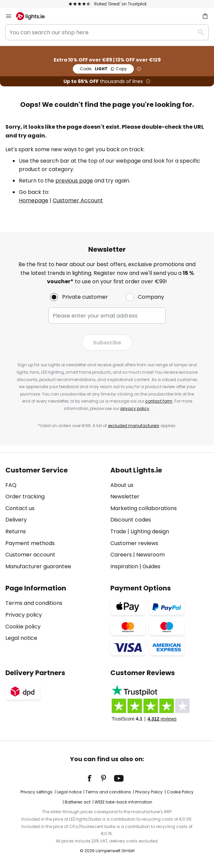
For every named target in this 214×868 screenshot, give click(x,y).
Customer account (30, 555)
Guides (151, 566)
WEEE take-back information (123, 802)
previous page (74, 181)
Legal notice (21, 638)
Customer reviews (134, 543)
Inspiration (124, 566)
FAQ (11, 485)
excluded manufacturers (134, 426)
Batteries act (78, 802)
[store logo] (34, 16)
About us (122, 485)
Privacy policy (24, 615)
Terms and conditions (34, 603)
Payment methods (30, 543)
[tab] (55, 519)
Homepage (34, 200)
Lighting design (150, 531)
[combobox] (107, 32)
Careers (121, 555)
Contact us (20, 508)
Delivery (16, 520)
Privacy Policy (149, 792)
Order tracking (25, 497)
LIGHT (103, 69)
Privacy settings (37, 792)
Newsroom (150, 555)
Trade (118, 531)
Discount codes (131, 520)
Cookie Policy (180, 792)
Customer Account (78, 200)
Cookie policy (23, 627)
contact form (159, 401)
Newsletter (125, 497)
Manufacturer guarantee (38, 566)
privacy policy (135, 408)
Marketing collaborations (144, 508)
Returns (16, 531)
